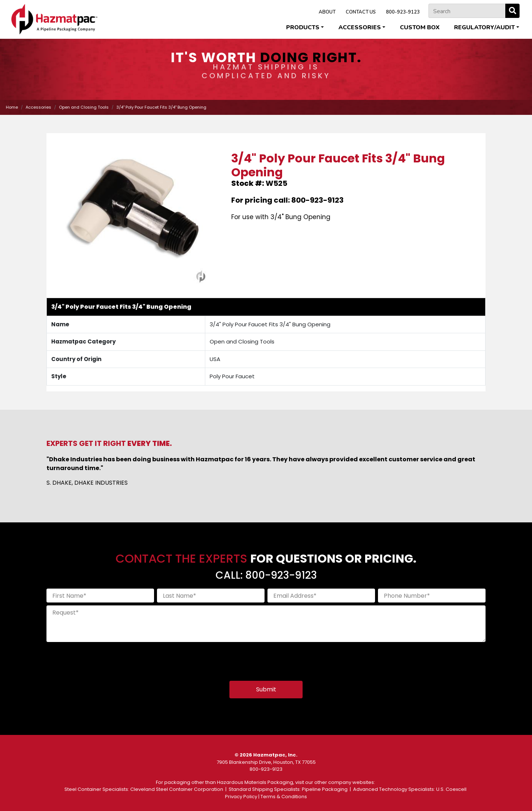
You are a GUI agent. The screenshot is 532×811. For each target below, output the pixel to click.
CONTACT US (361, 12)
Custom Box (420, 27)
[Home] (54, 19)
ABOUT (327, 12)
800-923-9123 (403, 12)
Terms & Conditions (284, 797)
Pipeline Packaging (325, 789)
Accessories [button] (360, 27)
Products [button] (303, 27)
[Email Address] (321, 596)
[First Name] (100, 596)
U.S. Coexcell (451, 789)
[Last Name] (211, 596)
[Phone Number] (432, 596)
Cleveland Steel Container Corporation (177, 789)
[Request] (266, 624)
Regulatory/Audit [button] (484, 27)
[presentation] (102, 659)
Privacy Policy (241, 797)
